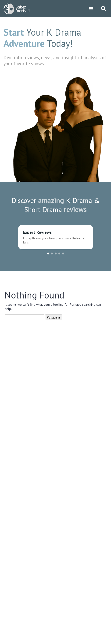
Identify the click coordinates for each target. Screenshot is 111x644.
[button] (48, 253)
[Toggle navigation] (91, 9)
